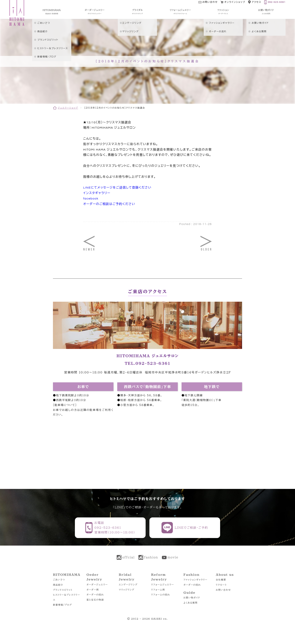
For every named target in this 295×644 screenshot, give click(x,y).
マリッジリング (127, 590)
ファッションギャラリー (195, 580)
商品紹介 (58, 585)
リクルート (221, 585)
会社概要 (221, 580)
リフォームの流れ (160, 595)
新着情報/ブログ (62, 605)
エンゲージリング (128, 584)
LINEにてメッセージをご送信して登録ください (117, 188)
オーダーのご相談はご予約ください (109, 204)
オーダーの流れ (95, 595)
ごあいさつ (59, 580)
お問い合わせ (223, 590)
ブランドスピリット (63, 590)
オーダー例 (93, 590)
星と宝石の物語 (95, 600)
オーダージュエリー (97, 584)
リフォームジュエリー (163, 584)
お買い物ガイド (192, 598)
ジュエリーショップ (68, 108)
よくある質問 (191, 603)
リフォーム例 (158, 590)
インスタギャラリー (97, 193)
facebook (91, 199)
